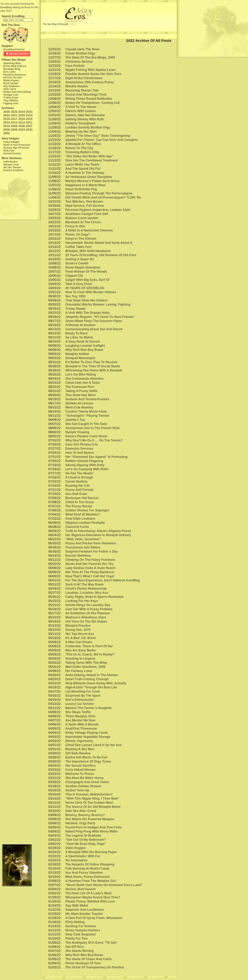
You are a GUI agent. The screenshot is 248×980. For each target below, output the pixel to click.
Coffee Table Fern (78, 247)
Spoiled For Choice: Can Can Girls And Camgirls (101, 140)
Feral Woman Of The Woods (86, 272)
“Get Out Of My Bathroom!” (86, 840)
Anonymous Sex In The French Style (92, 428)
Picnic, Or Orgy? (78, 234)
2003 (29, 130)
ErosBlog (6, 7)
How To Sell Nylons (80, 453)
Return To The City (79, 148)
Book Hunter (11, 83)
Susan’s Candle (77, 263)
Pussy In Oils (75, 226)
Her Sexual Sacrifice (80, 766)
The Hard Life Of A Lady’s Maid (88, 893)
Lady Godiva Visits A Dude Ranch (90, 568)
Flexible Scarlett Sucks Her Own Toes (93, 74)
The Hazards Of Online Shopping (90, 864)
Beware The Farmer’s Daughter (88, 708)
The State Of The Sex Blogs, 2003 (90, 57)
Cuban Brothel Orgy (80, 53)
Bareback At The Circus (83, 222)
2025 (14, 112)
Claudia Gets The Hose (82, 49)
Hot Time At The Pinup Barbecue (90, 572)
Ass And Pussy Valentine (84, 873)
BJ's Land (9, 72)
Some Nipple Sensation (83, 267)
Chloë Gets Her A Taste (82, 383)
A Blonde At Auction (80, 325)
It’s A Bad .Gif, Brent (80, 638)
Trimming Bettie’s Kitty (82, 152)
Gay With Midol (77, 906)
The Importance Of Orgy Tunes (88, 761)
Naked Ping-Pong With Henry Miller (92, 831)
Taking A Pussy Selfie (81, 391)
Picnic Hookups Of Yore (83, 963)
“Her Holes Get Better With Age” (89, 156)
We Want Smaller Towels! (84, 914)
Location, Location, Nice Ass (87, 593)
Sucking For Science (81, 926)
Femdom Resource (15, 75)
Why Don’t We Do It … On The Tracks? (94, 440)
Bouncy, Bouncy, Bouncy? (85, 815)
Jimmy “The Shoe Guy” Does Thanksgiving (98, 136)
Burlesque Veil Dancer (82, 498)
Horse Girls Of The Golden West (89, 803)
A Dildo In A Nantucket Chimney (89, 230)
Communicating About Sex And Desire (94, 329)
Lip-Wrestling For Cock (82, 691)
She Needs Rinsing (80, 951)
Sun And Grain (76, 494)
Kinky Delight (11, 142)
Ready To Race (76, 333)
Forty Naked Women (80, 770)
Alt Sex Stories (12, 167)
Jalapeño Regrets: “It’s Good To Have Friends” (100, 317)
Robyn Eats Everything (17, 92)
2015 (29, 119)
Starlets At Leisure (79, 403)
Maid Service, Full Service (85, 206)
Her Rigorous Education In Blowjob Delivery (98, 535)
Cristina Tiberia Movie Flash (86, 412)
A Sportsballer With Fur (83, 856)
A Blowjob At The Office (83, 144)
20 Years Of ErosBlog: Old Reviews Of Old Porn (101, 255)
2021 (14, 115)
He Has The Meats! (79, 473)
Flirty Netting (75, 922)
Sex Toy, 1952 (75, 296)
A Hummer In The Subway (85, 173)
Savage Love (11, 164)
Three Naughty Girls (80, 716)
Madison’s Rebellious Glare (86, 617)
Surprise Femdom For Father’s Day (91, 551)
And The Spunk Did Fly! (83, 169)
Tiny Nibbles (11, 100)
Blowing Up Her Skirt (81, 132)
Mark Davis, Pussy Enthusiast (88, 877)
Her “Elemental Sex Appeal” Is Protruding (96, 457)
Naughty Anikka (77, 354)
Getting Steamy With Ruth (85, 119)
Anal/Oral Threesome (81, 729)
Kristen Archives (13, 170)
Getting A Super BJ (80, 259)
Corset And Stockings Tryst (86, 95)
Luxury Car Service (80, 704)
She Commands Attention (84, 379)
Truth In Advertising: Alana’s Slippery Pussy (98, 531)
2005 (14, 130)
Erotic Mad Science (15, 66)
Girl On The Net (13, 78)
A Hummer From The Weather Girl (90, 881)
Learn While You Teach (82, 164)
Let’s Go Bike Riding (81, 374)
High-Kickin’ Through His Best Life (91, 687)
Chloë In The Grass (80, 502)
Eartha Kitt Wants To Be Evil (86, 757)
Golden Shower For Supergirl (87, 510)
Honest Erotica (12, 153)
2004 (22, 130)
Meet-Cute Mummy (79, 407)
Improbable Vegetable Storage (88, 737)
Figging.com (11, 103)
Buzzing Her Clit (77, 486)
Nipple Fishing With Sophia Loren (90, 70)
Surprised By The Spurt (83, 696)
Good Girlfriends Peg (81, 189)
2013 (14, 123)
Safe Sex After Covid (81, 811)
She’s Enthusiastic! (80, 700)
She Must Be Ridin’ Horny (84, 778)
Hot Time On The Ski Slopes (86, 621)
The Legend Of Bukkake (83, 836)
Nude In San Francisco (17, 145)
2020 (22, 115)
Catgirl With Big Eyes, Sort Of (87, 280)
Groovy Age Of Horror (16, 148)
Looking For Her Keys (82, 601)
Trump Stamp (75, 309)
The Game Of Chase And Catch (88, 959)
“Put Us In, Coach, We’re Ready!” (90, 654)
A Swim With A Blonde (82, 724)
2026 (7, 112)
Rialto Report (11, 80)
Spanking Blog (12, 63)
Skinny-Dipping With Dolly (85, 465)
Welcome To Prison (80, 774)
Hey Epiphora (11, 86)
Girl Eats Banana (78, 753)
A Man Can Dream (79, 642)
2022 (7, 115)
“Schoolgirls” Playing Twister (87, 416)
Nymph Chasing (77, 432)
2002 (7, 133)
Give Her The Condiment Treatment (92, 160)
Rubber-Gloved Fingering (84, 461)
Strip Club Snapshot (80, 934)
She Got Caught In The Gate (86, 424)
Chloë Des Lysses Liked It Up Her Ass (93, 745)
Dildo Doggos (75, 848)
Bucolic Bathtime (78, 556)
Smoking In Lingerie (80, 659)
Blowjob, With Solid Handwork (88, 251)
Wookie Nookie (76, 86)
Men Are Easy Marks (81, 650)
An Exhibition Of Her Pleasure (88, 613)
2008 (22, 126)
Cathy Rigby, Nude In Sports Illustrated (94, 597)
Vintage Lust (11, 95)
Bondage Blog (12, 69)
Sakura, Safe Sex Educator (85, 115)
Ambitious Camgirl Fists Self (87, 214)
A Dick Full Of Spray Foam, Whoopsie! (94, 918)
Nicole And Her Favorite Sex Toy (89, 564)
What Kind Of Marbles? (83, 514)
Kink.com (9, 151)
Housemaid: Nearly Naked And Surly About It (99, 243)
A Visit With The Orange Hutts (88, 313)
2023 (29, 112)
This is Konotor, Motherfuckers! (89, 794)
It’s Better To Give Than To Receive (91, 362)
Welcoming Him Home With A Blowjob (94, 370)
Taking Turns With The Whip (86, 663)
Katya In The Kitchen (81, 239)
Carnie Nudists (76, 481)
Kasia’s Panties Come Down (86, 436)
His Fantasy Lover (79, 671)
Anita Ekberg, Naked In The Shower (92, 675)
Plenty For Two (76, 938)
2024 (22, 112)
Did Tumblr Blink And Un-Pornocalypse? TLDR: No (103, 197)
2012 (22, 123)
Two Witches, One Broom (84, 202)
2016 (22, 119)
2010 (7, 126)
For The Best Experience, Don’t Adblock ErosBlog (103, 580)
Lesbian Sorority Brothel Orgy (88, 127)
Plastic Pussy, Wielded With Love (90, 901)
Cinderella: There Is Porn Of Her (89, 646)
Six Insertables (76, 860)
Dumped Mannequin (80, 358)
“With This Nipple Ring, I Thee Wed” (92, 798)
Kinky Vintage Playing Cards (87, 733)
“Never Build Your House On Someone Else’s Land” (104, 885)
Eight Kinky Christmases (84, 78)
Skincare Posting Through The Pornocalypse (99, 193)
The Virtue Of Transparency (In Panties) (95, 967)
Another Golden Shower (83, 786)
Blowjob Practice (78, 626)
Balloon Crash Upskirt (82, 218)
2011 (29, 123)
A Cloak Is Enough (79, 477)
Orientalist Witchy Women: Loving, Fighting (98, 304)
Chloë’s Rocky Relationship (86, 589)
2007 (29, 126)
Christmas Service (79, 62)
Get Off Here (75, 947)
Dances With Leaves (80, 111)
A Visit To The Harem (81, 107)
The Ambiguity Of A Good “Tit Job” (91, 943)
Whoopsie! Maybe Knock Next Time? (93, 897)
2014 (7, 123)
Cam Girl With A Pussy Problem (89, 609)
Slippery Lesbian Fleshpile (85, 523)
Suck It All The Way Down (84, 584)
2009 (14, 126)
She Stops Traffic (78, 712)
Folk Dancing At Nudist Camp (87, 868)
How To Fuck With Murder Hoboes (91, 292)
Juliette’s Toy (75, 420)
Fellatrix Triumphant (80, 123)
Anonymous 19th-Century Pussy (89, 82)
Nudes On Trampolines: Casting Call (92, 103)
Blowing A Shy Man (80, 749)
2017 (14, 119)
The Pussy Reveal (79, 506)
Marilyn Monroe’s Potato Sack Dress (92, 181)
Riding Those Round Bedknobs (89, 99)
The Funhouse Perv (80, 387)
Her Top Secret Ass (80, 634)
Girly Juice (10, 89)
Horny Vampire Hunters (83, 930)
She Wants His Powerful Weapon (90, 819)
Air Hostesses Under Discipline (89, 177)
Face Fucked (75, 66)
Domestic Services (79, 449)
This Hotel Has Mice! (81, 395)
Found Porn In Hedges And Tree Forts (93, 827)
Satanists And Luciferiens (84, 910)
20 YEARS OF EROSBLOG (85, 288)
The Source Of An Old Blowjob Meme (93, 807)
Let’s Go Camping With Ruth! (87, 469)
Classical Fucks (77, 527)
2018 (7, 119)
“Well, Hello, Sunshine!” (83, 539)
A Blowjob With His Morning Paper (91, 852)
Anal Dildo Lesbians (80, 519)
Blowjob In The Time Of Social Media (93, 366)
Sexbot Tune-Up (77, 790)
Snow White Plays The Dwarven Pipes (94, 321)
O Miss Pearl (11, 98)
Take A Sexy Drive (79, 284)
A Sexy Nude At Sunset (82, 342)
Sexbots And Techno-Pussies (87, 399)
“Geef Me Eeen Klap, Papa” (86, 844)
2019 (29, 115)
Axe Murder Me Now (80, 720)
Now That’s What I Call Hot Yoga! (90, 576)
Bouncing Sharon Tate (82, 90)
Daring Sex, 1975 (78, 630)
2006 (7, 130)
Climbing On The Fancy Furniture (90, 560)
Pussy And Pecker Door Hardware (91, 543)
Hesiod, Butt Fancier (81, 889)
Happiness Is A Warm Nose (85, 185)
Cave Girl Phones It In (82, 444)
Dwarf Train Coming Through (87, 679)
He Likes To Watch (79, 337)
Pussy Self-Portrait (79, 490)
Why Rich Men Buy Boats (84, 350)
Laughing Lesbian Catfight (85, 346)
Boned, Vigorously (79, 741)
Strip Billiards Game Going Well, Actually (96, 683)
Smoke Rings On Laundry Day (88, 605)
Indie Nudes (10, 162)
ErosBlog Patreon (14, 49)
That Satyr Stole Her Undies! (86, 300)
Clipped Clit (74, 276)
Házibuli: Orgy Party (80, 823)
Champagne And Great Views (87, 782)
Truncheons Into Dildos (83, 547)
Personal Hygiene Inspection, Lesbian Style (98, 210)
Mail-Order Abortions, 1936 (85, 667)
